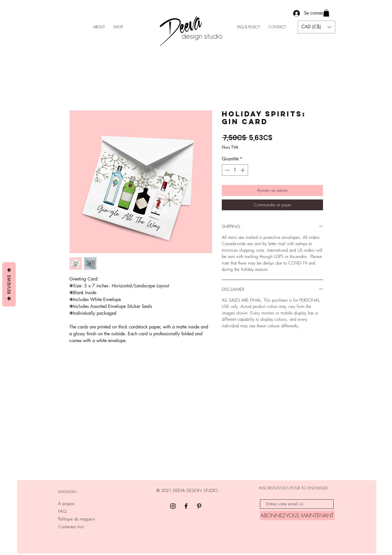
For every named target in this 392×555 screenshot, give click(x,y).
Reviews (9, 284)
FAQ (62, 511)
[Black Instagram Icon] (173, 506)
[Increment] (243, 170)
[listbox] (316, 27)
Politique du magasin (77, 519)
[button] (326, 13)
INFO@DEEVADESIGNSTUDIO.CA (188, 530)
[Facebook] (186, 506)
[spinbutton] (235, 170)
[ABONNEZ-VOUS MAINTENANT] (297, 515)
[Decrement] (227, 170)
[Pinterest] (199, 506)
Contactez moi (71, 527)
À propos (66, 504)
